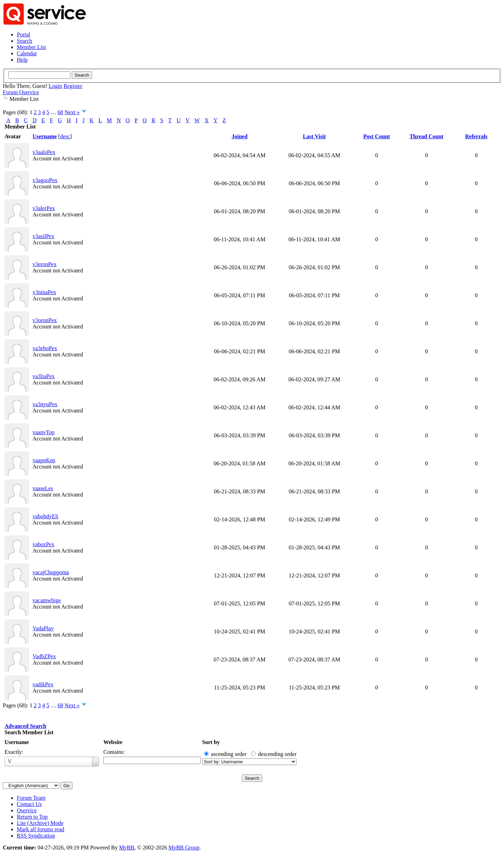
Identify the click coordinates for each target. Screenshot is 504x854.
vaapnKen (44, 460)
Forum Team (31, 798)
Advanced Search (25, 726)
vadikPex (43, 684)
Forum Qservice (21, 92)
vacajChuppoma (51, 572)
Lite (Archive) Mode (40, 823)
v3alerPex (44, 208)
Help (22, 60)
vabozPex (43, 544)
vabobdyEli (45, 516)
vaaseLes (43, 488)
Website (113, 742)
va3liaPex (44, 376)
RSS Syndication (36, 836)
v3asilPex (43, 236)
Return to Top (32, 817)
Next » (72, 112)
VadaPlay (43, 628)
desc (65, 136)
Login (55, 86)
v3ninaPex (44, 292)
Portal (23, 34)
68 (60, 112)
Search (24, 41)
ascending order (229, 754)
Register (73, 86)
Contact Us (29, 804)
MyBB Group (184, 848)
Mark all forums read (41, 829)
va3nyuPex (45, 404)
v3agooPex (45, 180)
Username (17, 742)
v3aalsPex (44, 152)
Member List (31, 47)
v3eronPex (44, 264)
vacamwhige (47, 600)
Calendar (27, 53)
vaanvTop (44, 432)
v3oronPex (45, 320)
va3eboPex (45, 348)
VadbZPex (44, 656)
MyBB (127, 848)
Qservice (27, 810)
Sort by (211, 742)
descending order (277, 754)
